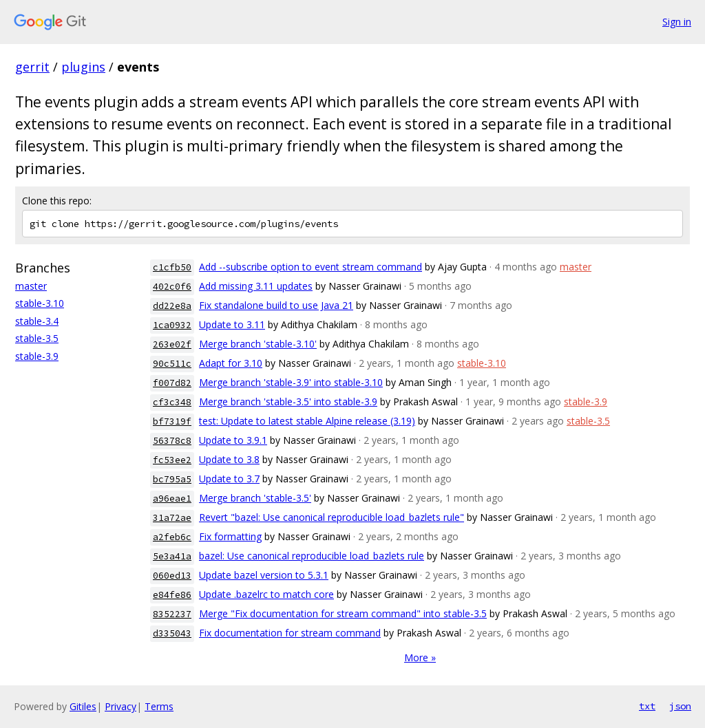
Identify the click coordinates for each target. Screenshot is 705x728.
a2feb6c (172, 537)
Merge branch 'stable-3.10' (258, 344)
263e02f (172, 344)
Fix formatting (230, 536)
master (31, 286)
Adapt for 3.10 (231, 363)
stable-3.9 (37, 356)
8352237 (172, 614)
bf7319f (172, 421)
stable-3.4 (37, 321)
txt (647, 706)
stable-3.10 (40, 303)
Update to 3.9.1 (233, 440)
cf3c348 (172, 402)
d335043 (172, 633)
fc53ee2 (172, 460)
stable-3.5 (37, 338)
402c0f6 (172, 287)
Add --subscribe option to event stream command (311, 267)
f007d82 (172, 383)
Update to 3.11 (232, 324)
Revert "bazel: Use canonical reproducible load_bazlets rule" (332, 517)
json (680, 706)
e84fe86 (172, 595)
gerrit (32, 67)
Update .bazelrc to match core (266, 594)
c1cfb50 (172, 267)
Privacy (120, 706)
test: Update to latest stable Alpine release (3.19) (307, 421)
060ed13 (172, 576)
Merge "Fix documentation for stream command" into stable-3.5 (343, 613)
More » (420, 657)
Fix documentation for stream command (290, 633)
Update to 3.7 (229, 479)
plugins (83, 67)
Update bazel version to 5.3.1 (264, 575)
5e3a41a (172, 556)
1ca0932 (172, 325)
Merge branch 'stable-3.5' (255, 498)
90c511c (172, 364)
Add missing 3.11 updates (256, 286)
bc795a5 (172, 479)
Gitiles (83, 706)
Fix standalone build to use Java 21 (276, 305)
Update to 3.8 (229, 459)
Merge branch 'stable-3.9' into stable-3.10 (291, 382)
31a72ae (172, 518)
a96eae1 (172, 499)
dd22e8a (172, 306)
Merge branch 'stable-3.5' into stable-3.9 (288, 402)
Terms (159, 706)
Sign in (677, 22)
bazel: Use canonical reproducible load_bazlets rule (312, 556)
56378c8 (172, 441)
